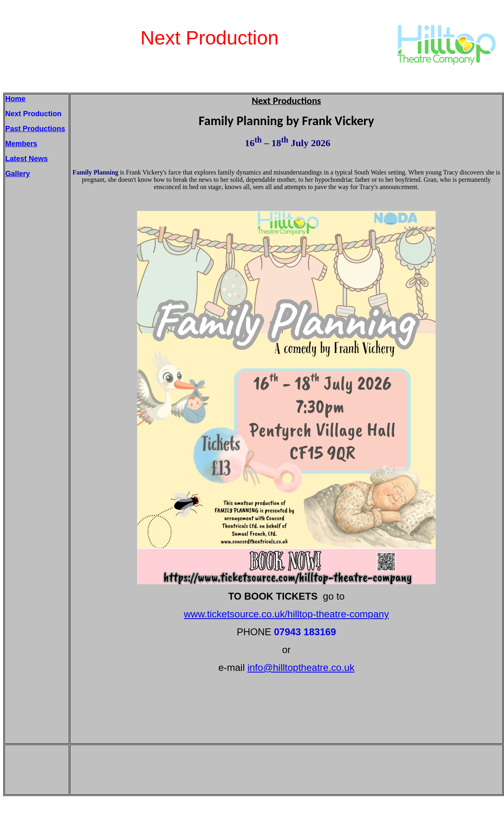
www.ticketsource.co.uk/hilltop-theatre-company (287, 614)
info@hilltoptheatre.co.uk (301, 667)
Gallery (18, 174)
